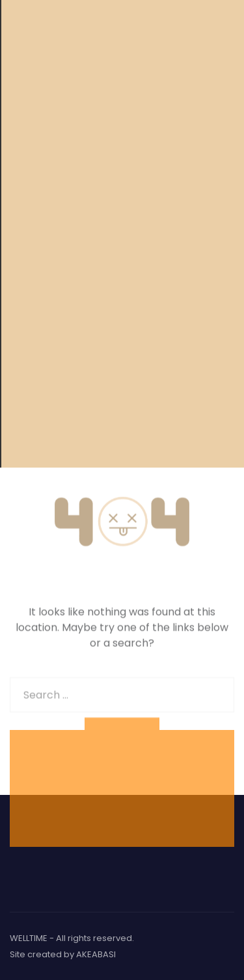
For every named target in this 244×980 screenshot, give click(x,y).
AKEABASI (96, 954)
